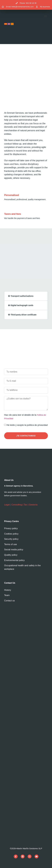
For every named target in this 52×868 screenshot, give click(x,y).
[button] (46, 16)
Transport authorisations (22, 296)
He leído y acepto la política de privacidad (27, 425)
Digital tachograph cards (22, 305)
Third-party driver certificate (24, 315)
